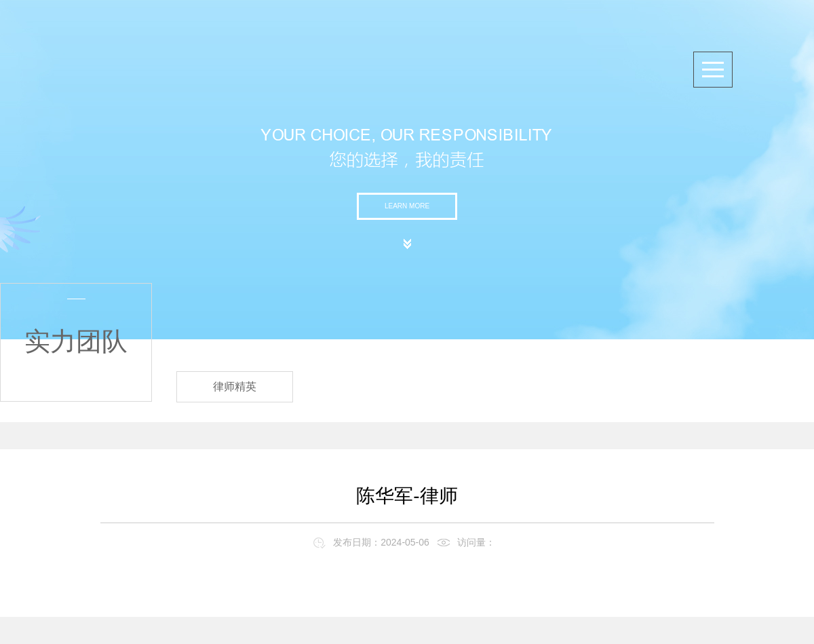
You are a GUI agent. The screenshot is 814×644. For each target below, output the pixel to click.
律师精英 (235, 386)
